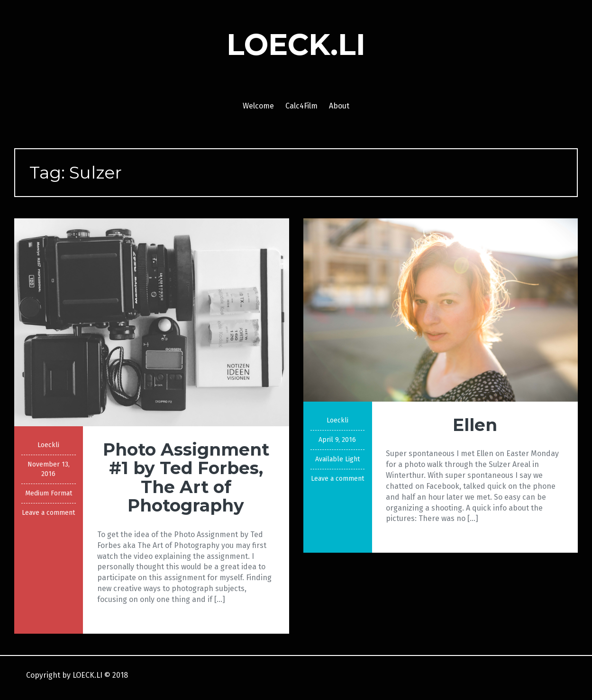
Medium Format (49, 493)
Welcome (258, 106)
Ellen (475, 425)
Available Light (337, 459)
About (339, 106)
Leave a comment (48, 513)
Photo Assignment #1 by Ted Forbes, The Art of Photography (186, 478)
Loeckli (48, 445)
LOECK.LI (296, 45)
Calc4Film (301, 106)
